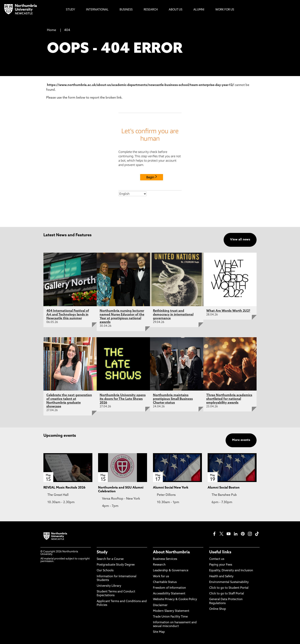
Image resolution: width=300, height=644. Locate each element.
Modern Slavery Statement (171, 611)
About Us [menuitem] (176, 10)
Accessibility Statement (169, 594)
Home (52, 30)
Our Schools (105, 571)
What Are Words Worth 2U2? (228, 311)
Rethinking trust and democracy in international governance (173, 315)
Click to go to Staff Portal (227, 594)
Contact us (217, 559)
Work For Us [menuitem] (225, 10)
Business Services (165, 559)
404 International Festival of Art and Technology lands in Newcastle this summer (68, 315)
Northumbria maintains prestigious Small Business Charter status (173, 399)
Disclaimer (160, 605)
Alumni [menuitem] (199, 10)
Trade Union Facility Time (170, 617)
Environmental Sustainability (229, 582)
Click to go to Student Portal (229, 588)
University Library (109, 586)
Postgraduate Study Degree (116, 565)
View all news (240, 240)
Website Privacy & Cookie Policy (175, 599)
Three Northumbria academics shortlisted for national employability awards (229, 399)
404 (67, 30)
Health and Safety (221, 577)
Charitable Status (165, 582)
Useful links (220, 552)
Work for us (161, 577)
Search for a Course (110, 559)
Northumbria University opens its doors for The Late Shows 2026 (123, 399)
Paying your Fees (221, 565)
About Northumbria (171, 552)
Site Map (159, 632)
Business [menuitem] (126, 10)
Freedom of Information (169, 588)
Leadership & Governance (171, 571)
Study (102, 552)
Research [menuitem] (151, 10)
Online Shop (218, 609)
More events (241, 440)
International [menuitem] (97, 10)
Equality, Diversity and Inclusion (231, 571)
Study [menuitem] (70, 10)
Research (159, 565)
